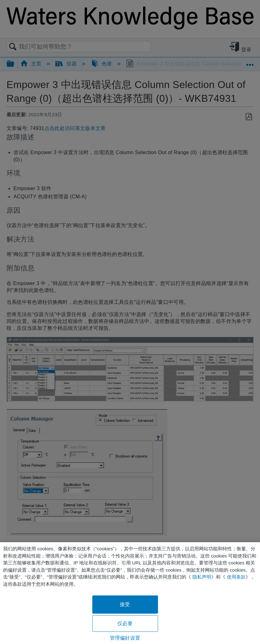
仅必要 (125, 623)
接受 (125, 604)
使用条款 (236, 577)
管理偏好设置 (125, 638)
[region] (130, 593)
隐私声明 (202, 577)
